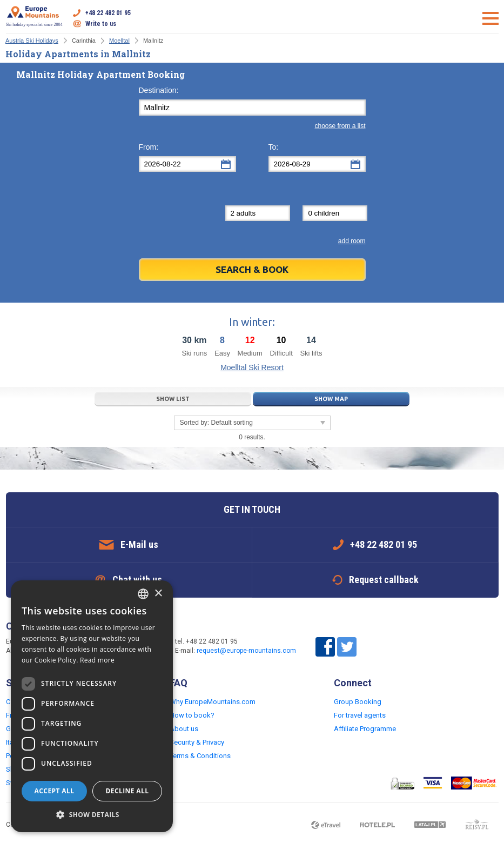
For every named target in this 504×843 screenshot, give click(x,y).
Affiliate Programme (365, 729)
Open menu (490, 18)
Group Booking (358, 702)
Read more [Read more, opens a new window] (97, 660)
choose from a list (340, 126)
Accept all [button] (55, 791)
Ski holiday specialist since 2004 (34, 16)
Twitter (347, 647)
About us (184, 729)
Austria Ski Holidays (32, 41)
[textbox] (252, 108)
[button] (92, 815)
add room (352, 241)
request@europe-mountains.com (246, 651)
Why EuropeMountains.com (213, 702)
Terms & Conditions (200, 756)
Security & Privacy (197, 742)
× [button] (158, 594)
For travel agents (360, 715)
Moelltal (119, 41)
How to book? (192, 715)
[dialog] (92, 706)
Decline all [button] (127, 791)
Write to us (101, 24)
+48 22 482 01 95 (108, 13)
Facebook (325, 647)
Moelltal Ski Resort (252, 367)
